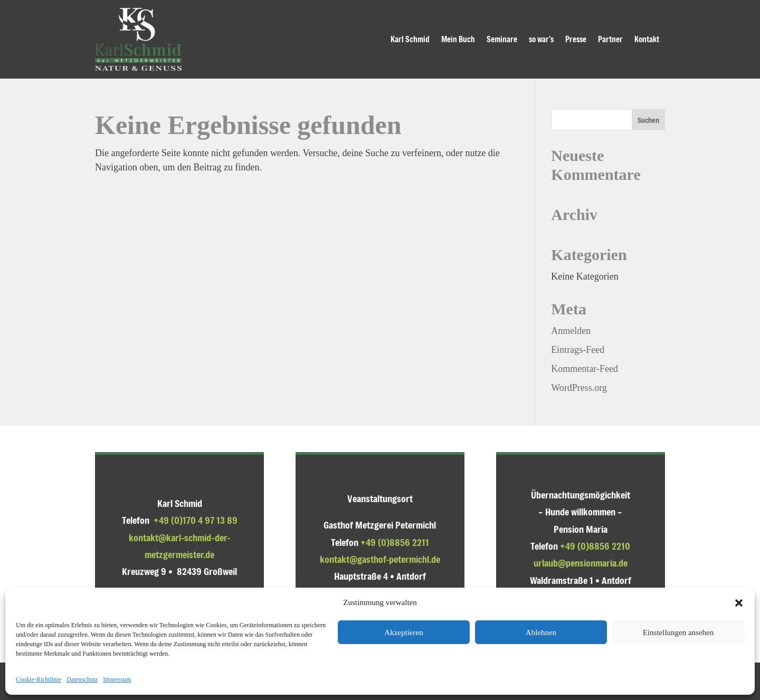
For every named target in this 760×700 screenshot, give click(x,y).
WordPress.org (579, 388)
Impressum (117, 679)
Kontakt (647, 39)
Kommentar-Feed (585, 369)
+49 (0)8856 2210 (595, 546)
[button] (739, 603)
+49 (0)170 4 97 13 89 (196, 520)
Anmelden (571, 331)
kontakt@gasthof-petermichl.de (380, 559)
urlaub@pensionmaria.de (581, 563)
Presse (576, 39)
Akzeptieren (403, 632)
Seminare (502, 39)
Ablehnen (541, 632)
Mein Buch (458, 39)
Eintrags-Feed (578, 350)
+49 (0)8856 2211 (395, 542)
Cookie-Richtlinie (39, 679)
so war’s (541, 39)
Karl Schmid (410, 39)
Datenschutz (82, 679)
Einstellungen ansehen (678, 632)
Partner (610, 39)
